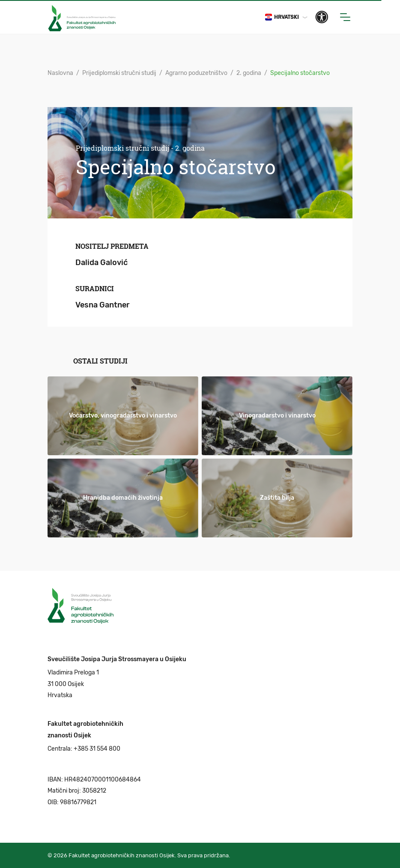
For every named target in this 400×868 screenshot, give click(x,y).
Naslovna (60, 73)
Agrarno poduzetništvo (196, 73)
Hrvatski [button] (282, 17)
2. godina (249, 73)
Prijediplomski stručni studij (119, 73)
